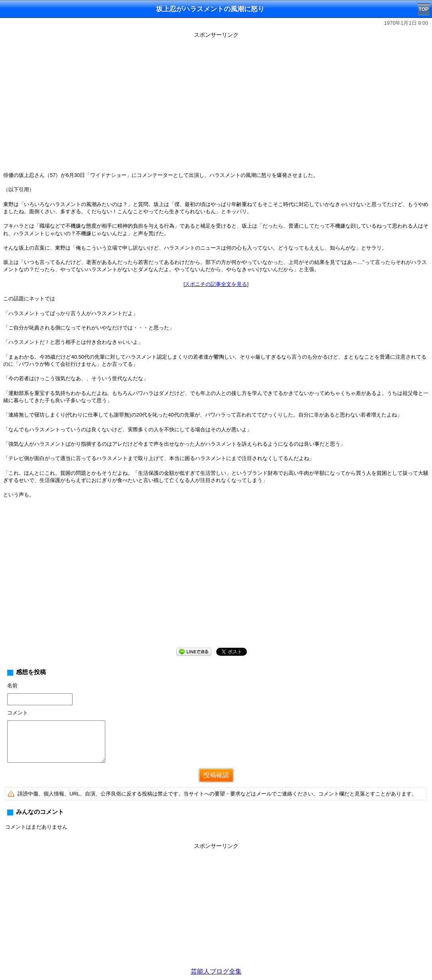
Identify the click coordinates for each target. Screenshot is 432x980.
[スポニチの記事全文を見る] (216, 284)
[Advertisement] (216, 579)
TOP (424, 9)
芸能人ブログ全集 (216, 971)
